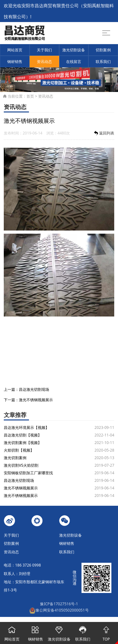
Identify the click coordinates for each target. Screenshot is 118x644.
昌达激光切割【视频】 (23, 435)
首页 (30, 96)
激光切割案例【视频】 (23, 443)
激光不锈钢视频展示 (36, 400)
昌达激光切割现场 (34, 389)
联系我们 (103, 62)
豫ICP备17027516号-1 (59, 604)
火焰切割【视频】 (19, 450)
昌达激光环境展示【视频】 (26, 427)
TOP (106, 632)
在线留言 (74, 62)
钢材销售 (15, 62)
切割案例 (103, 50)
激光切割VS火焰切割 (21, 465)
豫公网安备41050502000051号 (59, 610)
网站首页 (15, 50)
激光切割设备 (74, 50)
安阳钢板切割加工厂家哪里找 (28, 473)
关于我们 (44, 50)
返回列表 (104, 133)
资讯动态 (44, 62)
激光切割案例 (15, 458)
